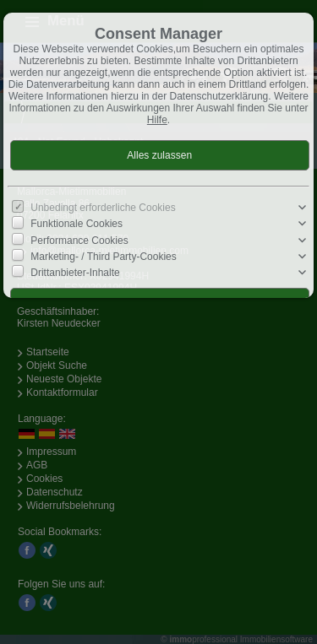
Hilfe (157, 120)
